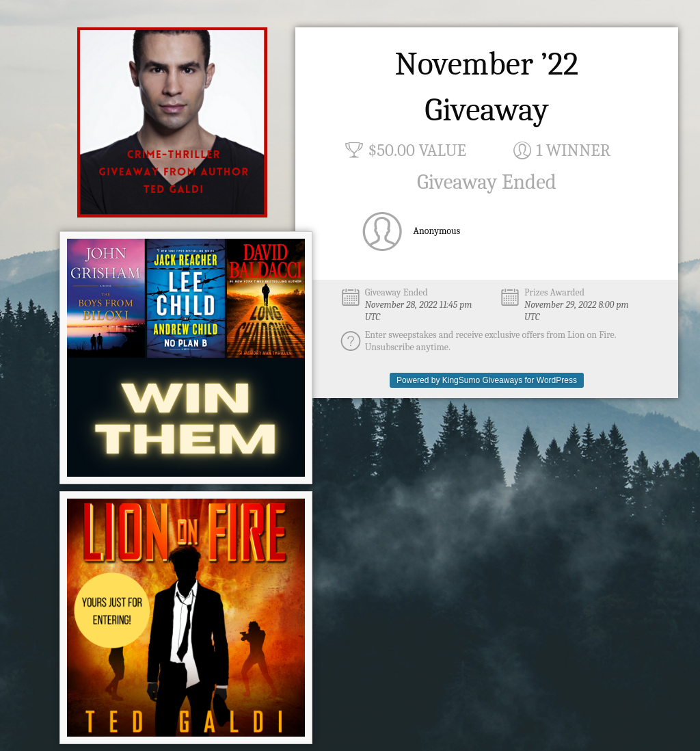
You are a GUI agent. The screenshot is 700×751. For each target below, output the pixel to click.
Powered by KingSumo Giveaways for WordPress (487, 380)
